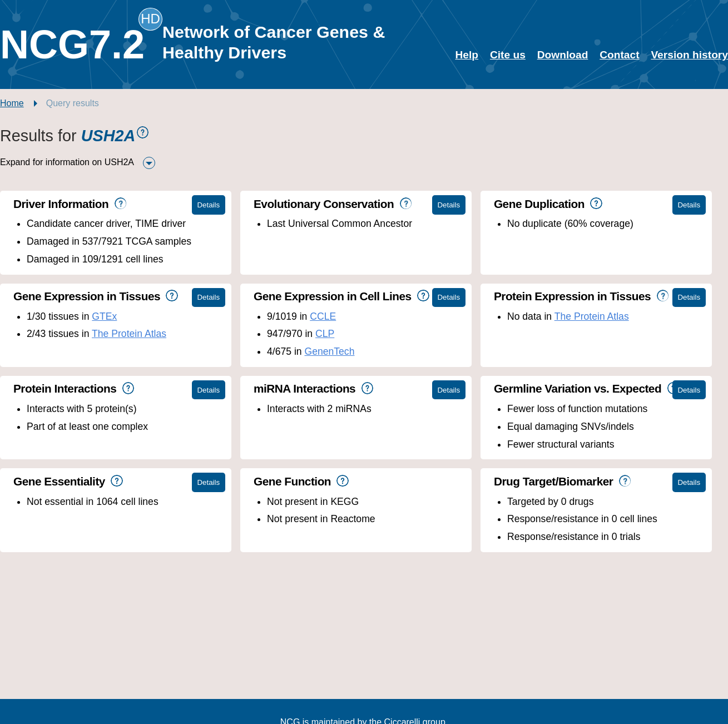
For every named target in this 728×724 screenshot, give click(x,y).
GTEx (104, 316)
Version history (689, 55)
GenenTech (329, 351)
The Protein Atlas (129, 334)
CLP (325, 334)
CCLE (323, 316)
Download (563, 55)
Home (12, 103)
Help (467, 55)
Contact (619, 55)
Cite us (508, 55)
